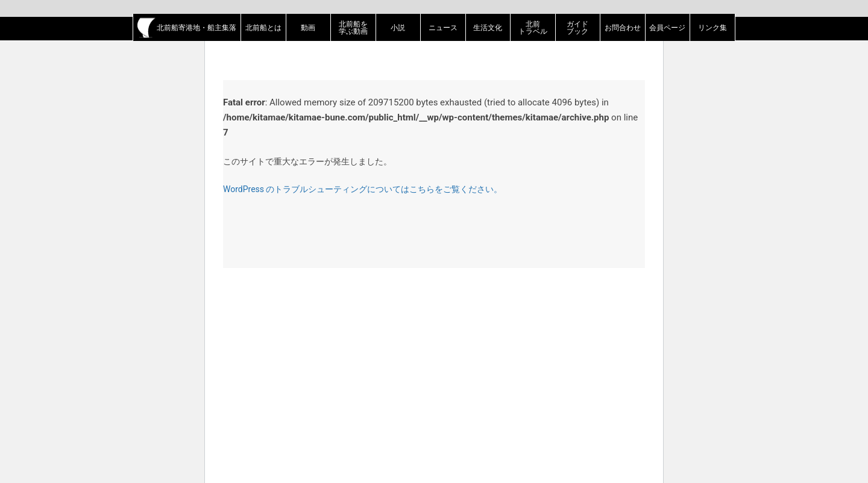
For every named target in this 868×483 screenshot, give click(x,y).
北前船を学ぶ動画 (353, 28)
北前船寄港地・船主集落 (187, 28)
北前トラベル (533, 28)
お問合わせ (623, 28)
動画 (308, 28)
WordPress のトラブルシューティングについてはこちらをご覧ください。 (363, 189)
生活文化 (488, 28)
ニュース (443, 28)
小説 (398, 28)
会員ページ (667, 28)
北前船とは (263, 28)
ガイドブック (577, 28)
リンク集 (712, 28)
